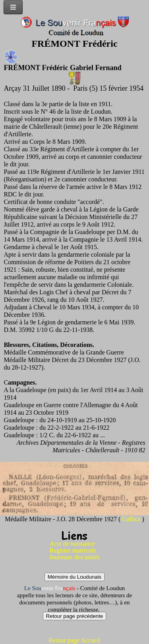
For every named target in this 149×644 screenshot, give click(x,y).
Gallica (132, 519)
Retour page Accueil (74, 640)
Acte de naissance (72, 544)
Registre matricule (73, 550)
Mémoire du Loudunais (75, 577)
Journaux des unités (74, 557)
